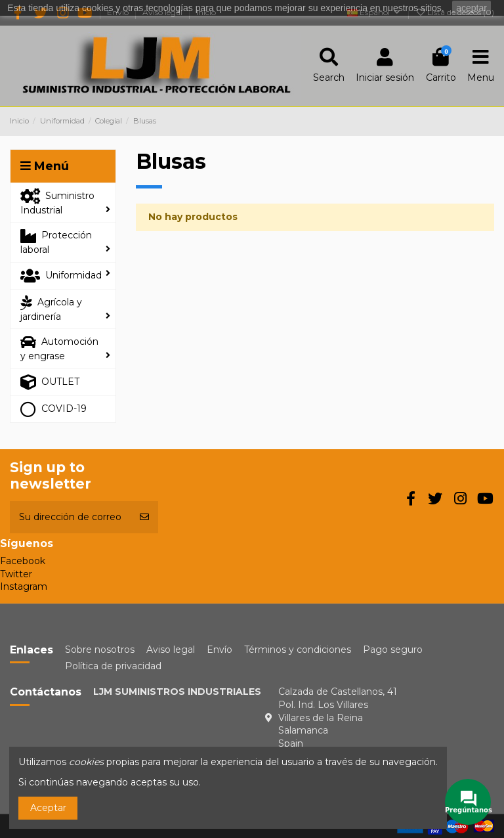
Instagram (24, 586)
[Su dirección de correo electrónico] (70, 517)
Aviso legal (171, 650)
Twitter (16, 574)
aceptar (472, 8)
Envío (220, 650)
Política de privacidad (113, 666)
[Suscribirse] (144, 517)
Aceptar (48, 808)
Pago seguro (393, 650)
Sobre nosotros (100, 650)
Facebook (23, 561)
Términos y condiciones (298, 650)
